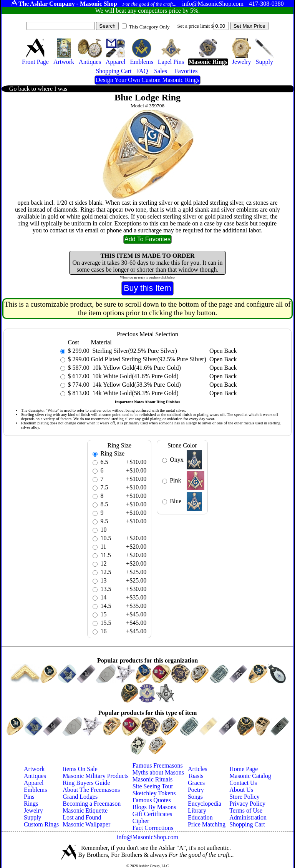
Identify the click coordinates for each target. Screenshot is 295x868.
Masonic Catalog (250, 776)
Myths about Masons (158, 772)
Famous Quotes (152, 800)
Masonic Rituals (152, 779)
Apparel (34, 783)
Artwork (34, 769)
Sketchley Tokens (154, 793)
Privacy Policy (247, 804)
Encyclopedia (205, 804)
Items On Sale (80, 769)
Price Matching (207, 824)
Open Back (223, 351)
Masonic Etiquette (85, 810)
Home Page (244, 769)
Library (197, 810)
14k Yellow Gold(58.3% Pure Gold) (136, 385)
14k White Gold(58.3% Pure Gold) (135, 393)
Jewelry (33, 810)
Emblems (35, 790)
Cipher (141, 821)
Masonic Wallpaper (86, 824)
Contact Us (243, 783)
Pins (29, 797)
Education (200, 817)
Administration (248, 817)
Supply (32, 817)
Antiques (35, 776)
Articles (198, 769)
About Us (241, 790)
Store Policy (244, 797)
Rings (31, 804)
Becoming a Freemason (92, 804)
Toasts (196, 776)
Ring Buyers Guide (86, 783)
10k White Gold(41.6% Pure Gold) (135, 376)
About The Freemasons (91, 790)
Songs (195, 797)
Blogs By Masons (154, 807)
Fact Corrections (153, 828)
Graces (196, 783)
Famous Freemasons (158, 765)
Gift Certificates (152, 814)
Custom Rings (41, 824)
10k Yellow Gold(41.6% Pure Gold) (136, 368)
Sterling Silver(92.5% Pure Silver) (134, 351)
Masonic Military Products (96, 776)
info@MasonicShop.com (147, 837)
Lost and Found (82, 817)
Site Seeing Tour (153, 786)
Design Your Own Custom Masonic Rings (147, 80)
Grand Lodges (80, 797)
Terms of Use (246, 810)
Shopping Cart (247, 824)
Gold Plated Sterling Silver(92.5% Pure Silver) (149, 359)
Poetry (196, 790)
